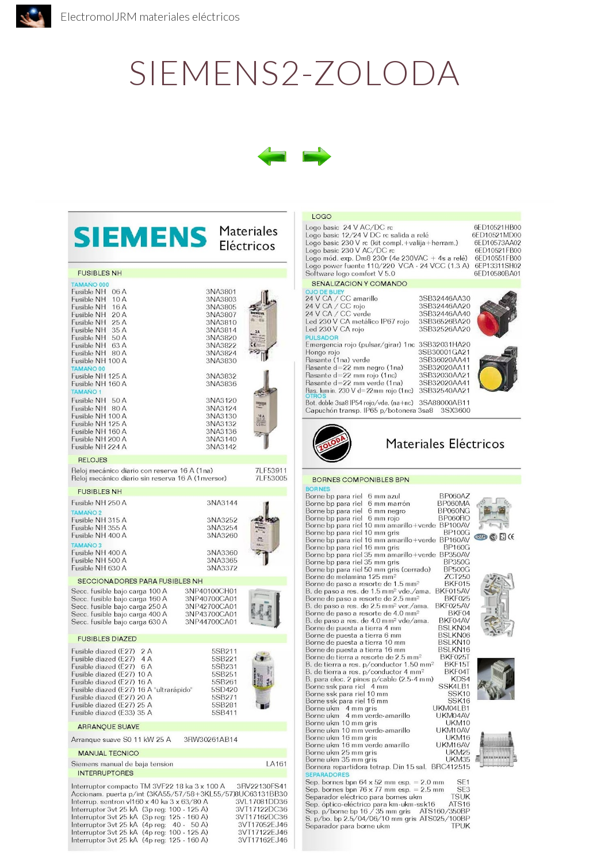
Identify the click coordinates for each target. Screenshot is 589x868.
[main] (295, 72)
